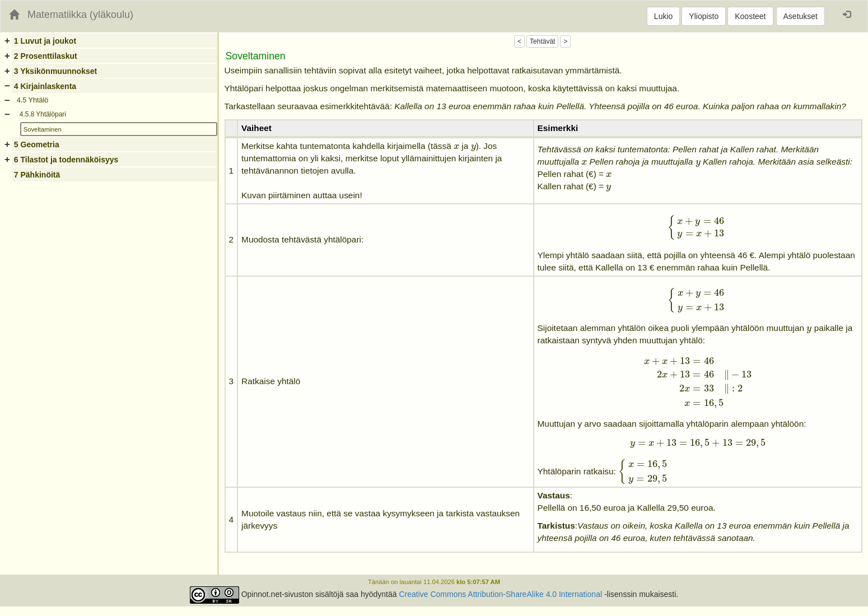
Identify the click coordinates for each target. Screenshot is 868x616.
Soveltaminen (43, 129)
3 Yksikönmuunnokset (55, 71)
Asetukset (801, 16)
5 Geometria (37, 144)
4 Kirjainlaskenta (45, 86)
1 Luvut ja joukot (45, 41)
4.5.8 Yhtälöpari (43, 114)
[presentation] (456, 147)
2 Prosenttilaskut (46, 56)
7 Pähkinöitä (37, 175)
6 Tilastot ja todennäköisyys (66, 160)
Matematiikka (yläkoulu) (80, 15)
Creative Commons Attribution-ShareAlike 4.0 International (500, 594)
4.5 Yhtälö (33, 100)
